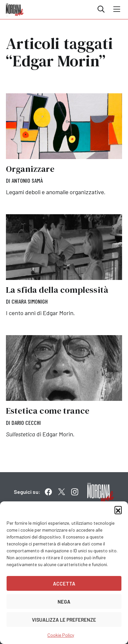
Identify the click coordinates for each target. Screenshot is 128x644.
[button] (118, 510)
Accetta (64, 584)
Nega (64, 602)
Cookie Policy (61, 635)
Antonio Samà (27, 180)
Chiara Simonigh (30, 301)
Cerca (101, 9)
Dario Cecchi (26, 423)
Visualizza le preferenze (64, 620)
